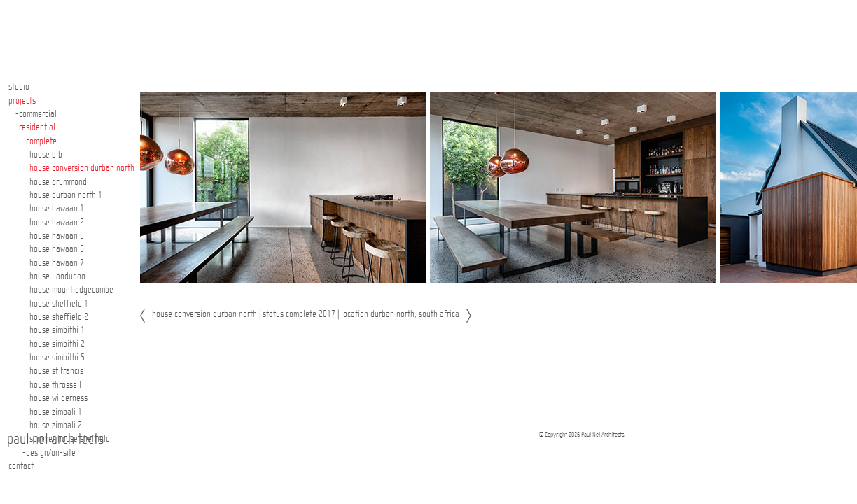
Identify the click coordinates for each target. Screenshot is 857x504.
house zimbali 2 (56, 426)
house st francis (56, 371)
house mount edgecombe (71, 290)
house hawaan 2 (57, 223)
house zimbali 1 (56, 412)
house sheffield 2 (59, 317)
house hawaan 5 (57, 236)
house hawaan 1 (57, 209)
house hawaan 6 (57, 249)
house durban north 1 (66, 195)
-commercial (36, 114)
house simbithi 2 (57, 344)
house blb (46, 155)
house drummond (58, 182)
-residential (35, 127)
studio (19, 87)
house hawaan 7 (57, 263)
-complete (40, 141)
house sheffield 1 (59, 304)
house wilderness (58, 398)
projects (22, 101)
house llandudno (57, 276)
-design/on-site (49, 453)
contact (21, 466)
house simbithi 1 (57, 330)
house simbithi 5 (57, 358)
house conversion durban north (82, 168)
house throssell (55, 385)
